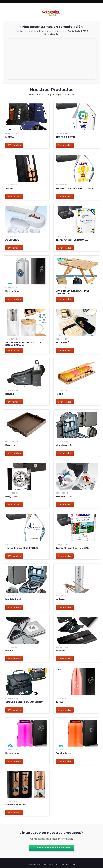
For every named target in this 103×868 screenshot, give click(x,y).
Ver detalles (14, 145)
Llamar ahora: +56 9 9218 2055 (51, 848)
